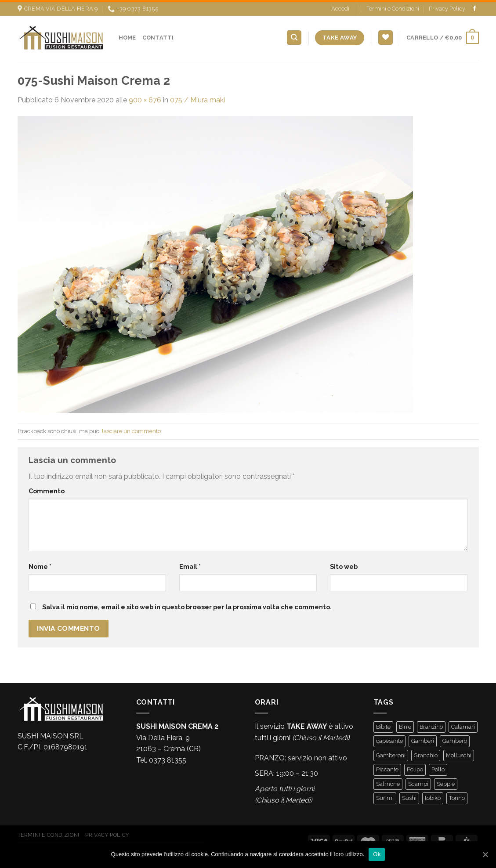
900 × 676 (145, 97)
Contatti (158, 35)
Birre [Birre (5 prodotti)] (405, 725)
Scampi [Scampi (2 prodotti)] (418, 782)
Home (127, 35)
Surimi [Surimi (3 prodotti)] (385, 796)
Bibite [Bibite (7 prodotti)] (383, 725)
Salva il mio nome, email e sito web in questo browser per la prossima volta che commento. (187, 605)
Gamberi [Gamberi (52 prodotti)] (423, 739)
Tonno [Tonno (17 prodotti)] (457, 796)
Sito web (344, 564)
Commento (47, 488)
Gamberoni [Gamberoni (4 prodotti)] (391, 753)
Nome (40, 564)
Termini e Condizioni (393, 6)
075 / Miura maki (197, 97)
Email (190, 564)
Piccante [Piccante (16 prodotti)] (387, 767)
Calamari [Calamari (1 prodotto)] (463, 725)
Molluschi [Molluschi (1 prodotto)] (459, 753)
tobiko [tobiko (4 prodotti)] (433, 796)
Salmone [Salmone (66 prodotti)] (388, 782)
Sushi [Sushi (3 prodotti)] (409, 796)
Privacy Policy (447, 6)
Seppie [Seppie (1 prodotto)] (446, 782)
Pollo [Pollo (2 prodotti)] (438, 767)
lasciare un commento (131, 429)
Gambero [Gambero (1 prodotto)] (455, 739)
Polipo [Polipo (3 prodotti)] (415, 767)
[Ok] (485, 854)
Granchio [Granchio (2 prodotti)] (426, 753)
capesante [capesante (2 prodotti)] (389, 739)
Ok (377, 854)
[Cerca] (294, 35)
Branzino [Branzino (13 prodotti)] (431, 725)
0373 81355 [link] (168, 758)
